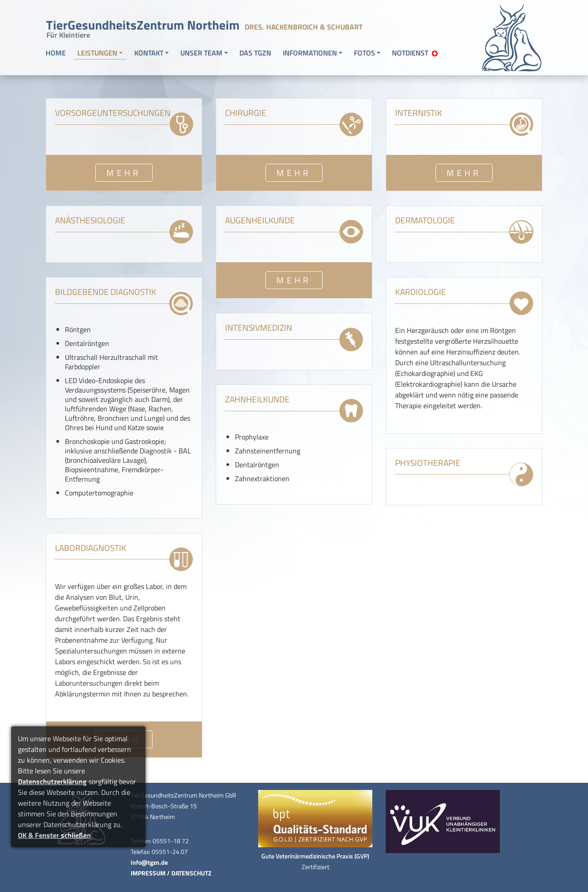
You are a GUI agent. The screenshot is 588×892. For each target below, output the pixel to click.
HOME (56, 53)
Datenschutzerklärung (52, 781)
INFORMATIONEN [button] (310, 53)
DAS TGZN (255, 53)
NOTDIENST (415, 53)
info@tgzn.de (149, 862)
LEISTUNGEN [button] (97, 53)
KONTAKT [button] (149, 53)
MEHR (124, 173)
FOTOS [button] (364, 53)
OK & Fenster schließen (54, 835)
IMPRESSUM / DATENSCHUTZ (171, 873)
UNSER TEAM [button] (201, 53)
